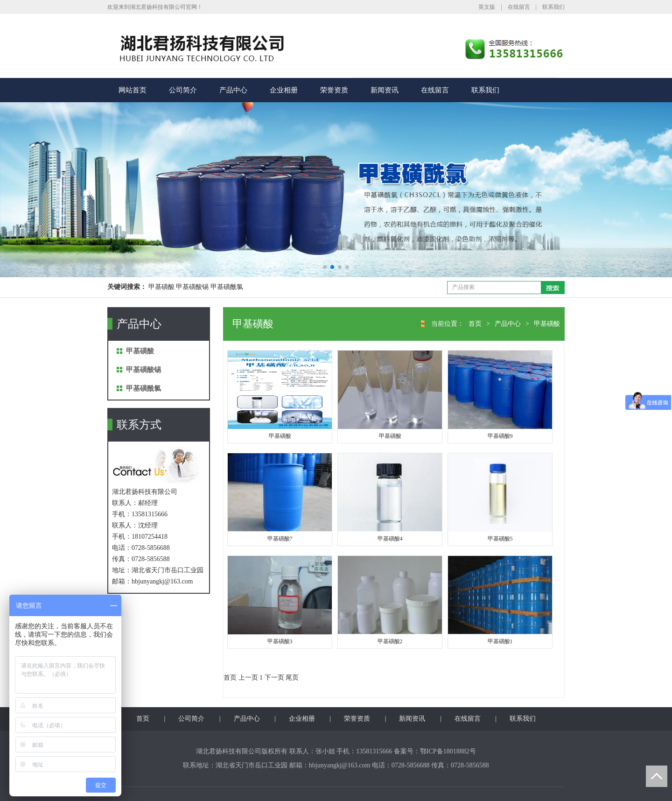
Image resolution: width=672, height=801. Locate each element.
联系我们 (553, 7)
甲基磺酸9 (500, 436)
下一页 (274, 678)
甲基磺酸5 (500, 539)
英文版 (487, 7)
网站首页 (133, 90)
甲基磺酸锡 (143, 370)
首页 (475, 324)
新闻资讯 (385, 90)
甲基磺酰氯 (143, 388)
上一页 (248, 678)
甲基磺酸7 (280, 539)
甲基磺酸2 (390, 641)
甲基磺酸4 (390, 539)
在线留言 (519, 7)
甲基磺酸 (140, 351)
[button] (325, 267)
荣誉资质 (334, 90)
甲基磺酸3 (280, 641)
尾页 (292, 678)
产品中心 (233, 90)
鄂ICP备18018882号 (448, 751)
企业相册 (284, 90)
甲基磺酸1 (500, 641)
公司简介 (183, 90)
